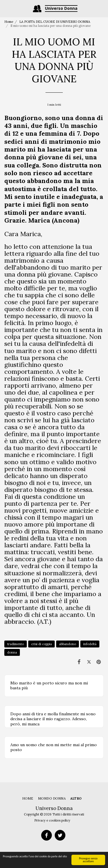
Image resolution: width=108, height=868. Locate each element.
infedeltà (90, 644)
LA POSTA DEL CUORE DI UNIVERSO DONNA (55, 22)
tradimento (16, 644)
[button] (6, 8)
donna (12, 652)
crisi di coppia (41, 644)
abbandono (68, 644)
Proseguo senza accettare (88, 860)
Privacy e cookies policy (52, 820)
